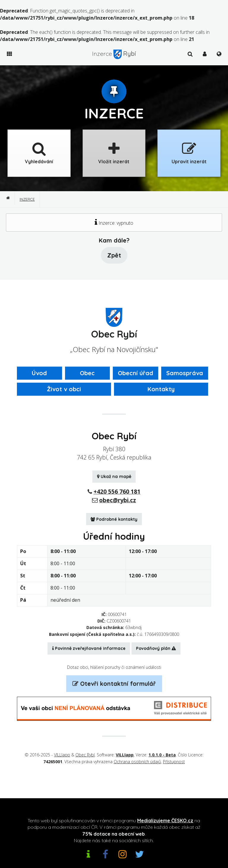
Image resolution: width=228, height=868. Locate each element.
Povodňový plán (156, 648)
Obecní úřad (136, 373)
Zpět (114, 255)
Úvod (39, 373)
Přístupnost (174, 762)
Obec (87, 373)
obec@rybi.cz (118, 500)
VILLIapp (62, 755)
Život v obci (64, 389)
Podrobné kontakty (114, 519)
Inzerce (27, 199)
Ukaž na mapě (114, 476)
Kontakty (161, 389)
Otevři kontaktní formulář (114, 684)
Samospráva (185, 373)
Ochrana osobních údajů (137, 762)
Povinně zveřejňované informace (89, 648)
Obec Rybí (85, 755)
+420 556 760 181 (117, 491)
